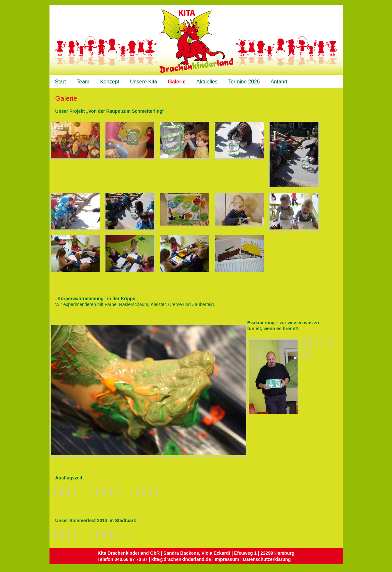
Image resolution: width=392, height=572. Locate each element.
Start (61, 82)
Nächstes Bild (61, 320)
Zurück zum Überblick (241, 320)
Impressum (227, 559)
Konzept (110, 82)
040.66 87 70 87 (131, 559)
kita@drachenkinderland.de (181, 559)
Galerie (177, 82)
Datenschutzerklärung (267, 559)
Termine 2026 (244, 82)
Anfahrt (279, 82)
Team (83, 82)
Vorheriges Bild (54, 320)
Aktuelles (207, 82)
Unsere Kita (144, 82)
